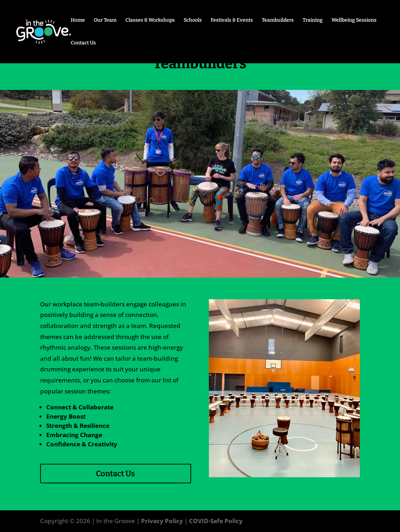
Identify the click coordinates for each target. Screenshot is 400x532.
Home (78, 20)
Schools (193, 20)
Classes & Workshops (150, 20)
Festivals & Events (232, 20)
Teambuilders (278, 20)
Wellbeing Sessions (354, 20)
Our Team (105, 20)
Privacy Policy (162, 521)
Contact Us (83, 43)
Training (313, 20)
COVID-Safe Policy (216, 521)
